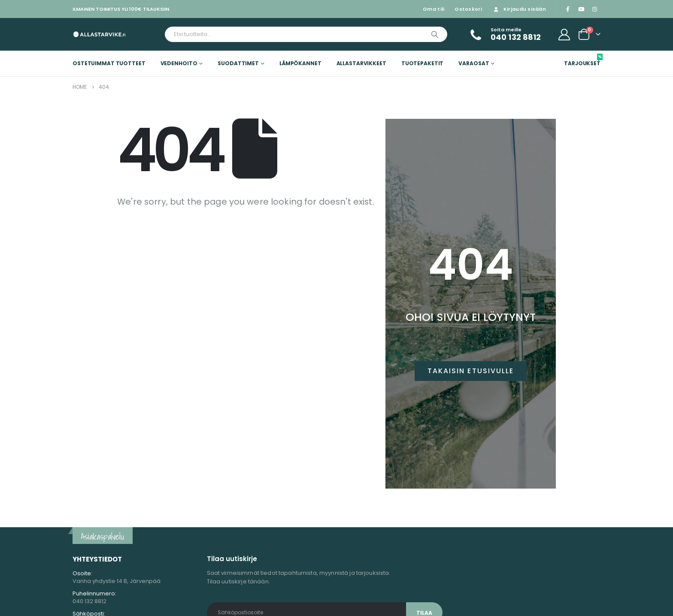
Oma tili (434, 9)
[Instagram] (594, 9)
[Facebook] (568, 9)
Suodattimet (238, 63)
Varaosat (474, 63)
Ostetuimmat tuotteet (109, 63)
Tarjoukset (582, 60)
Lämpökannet (300, 63)
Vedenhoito (179, 63)
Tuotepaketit (423, 63)
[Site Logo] (99, 34)
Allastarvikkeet (361, 63)
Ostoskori (468, 9)
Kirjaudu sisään (519, 9)
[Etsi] (435, 34)
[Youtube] (581, 9)
